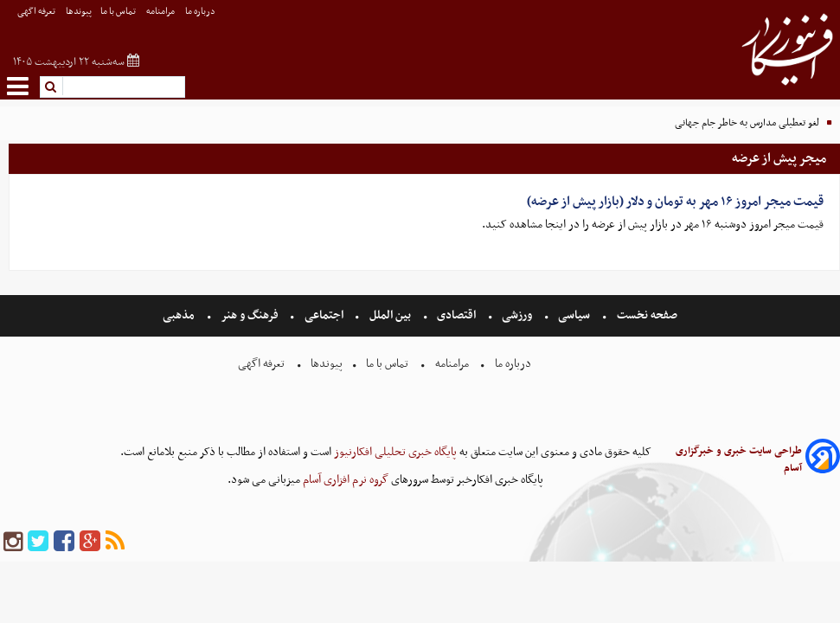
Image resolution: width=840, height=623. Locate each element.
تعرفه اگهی (37, 12)
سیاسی (574, 315)
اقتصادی (456, 315)
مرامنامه (161, 12)
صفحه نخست (646, 315)
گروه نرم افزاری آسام (344, 480)
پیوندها (79, 12)
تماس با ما (119, 12)
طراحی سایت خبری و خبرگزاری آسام (739, 459)
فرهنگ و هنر (250, 315)
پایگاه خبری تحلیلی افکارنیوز (394, 452)
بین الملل (390, 315)
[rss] (115, 542)
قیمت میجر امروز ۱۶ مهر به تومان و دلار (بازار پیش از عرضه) (675, 202)
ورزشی (517, 315)
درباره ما (201, 12)
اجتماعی (324, 315)
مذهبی (180, 315)
